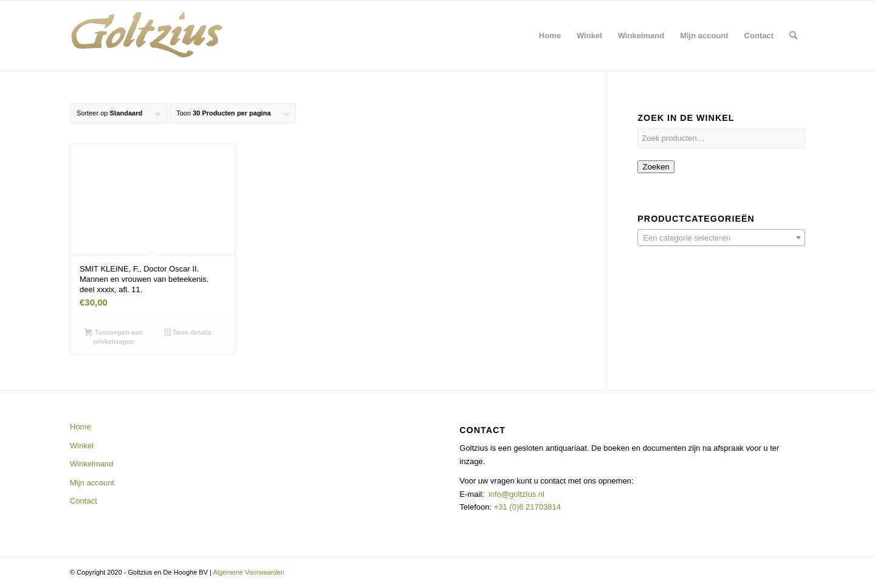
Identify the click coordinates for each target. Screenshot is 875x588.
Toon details (188, 332)
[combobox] (721, 238)
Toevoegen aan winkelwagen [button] (113, 336)
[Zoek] (793, 36)
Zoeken (656, 167)
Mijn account (92, 483)
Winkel (82, 446)
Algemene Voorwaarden (248, 572)
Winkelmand (92, 464)
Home (81, 427)
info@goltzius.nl (516, 494)
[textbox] (721, 238)
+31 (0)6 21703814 (526, 507)
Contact (84, 501)
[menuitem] (550, 36)
